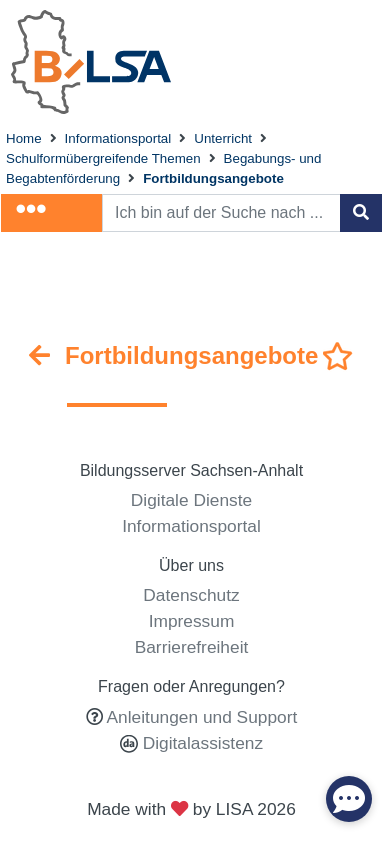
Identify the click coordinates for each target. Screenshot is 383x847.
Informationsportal (118, 138)
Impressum (192, 621)
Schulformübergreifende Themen (103, 158)
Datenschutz (191, 595)
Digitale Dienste (191, 500)
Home (24, 138)
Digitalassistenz (200, 743)
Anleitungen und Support (202, 717)
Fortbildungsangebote (213, 178)
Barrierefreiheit (192, 647)
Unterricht (223, 138)
